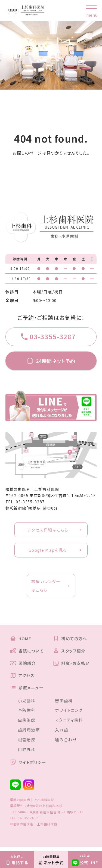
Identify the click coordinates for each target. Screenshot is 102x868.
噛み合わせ (66, 743)
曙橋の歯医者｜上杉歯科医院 (32, 490)
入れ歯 (62, 733)
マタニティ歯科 (69, 723)
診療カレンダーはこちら (46, 588)
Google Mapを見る (48, 552)
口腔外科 (27, 753)
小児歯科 (27, 704)
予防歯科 (27, 714)
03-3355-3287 (30, 503)
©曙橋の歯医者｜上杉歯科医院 (34, 828)
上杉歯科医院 (52, 809)
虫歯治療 (27, 723)
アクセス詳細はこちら (48, 531)
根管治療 (27, 743)
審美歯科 (64, 704)
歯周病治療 (29, 733)
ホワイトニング (69, 714)
